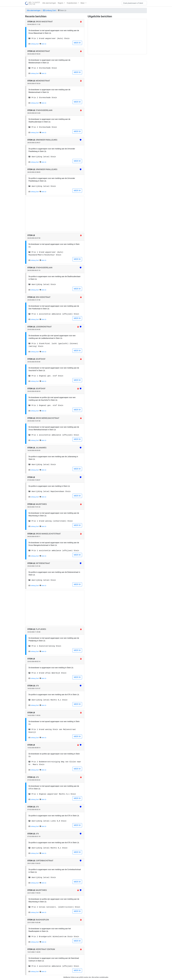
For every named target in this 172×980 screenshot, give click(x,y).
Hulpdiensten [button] (72, 3)
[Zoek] (134, 3)
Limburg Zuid (49, 10)
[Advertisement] (55, 214)
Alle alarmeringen (49, 3)
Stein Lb (44, 44)
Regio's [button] (61, 3)
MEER (77, 43)
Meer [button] (83, 3)
